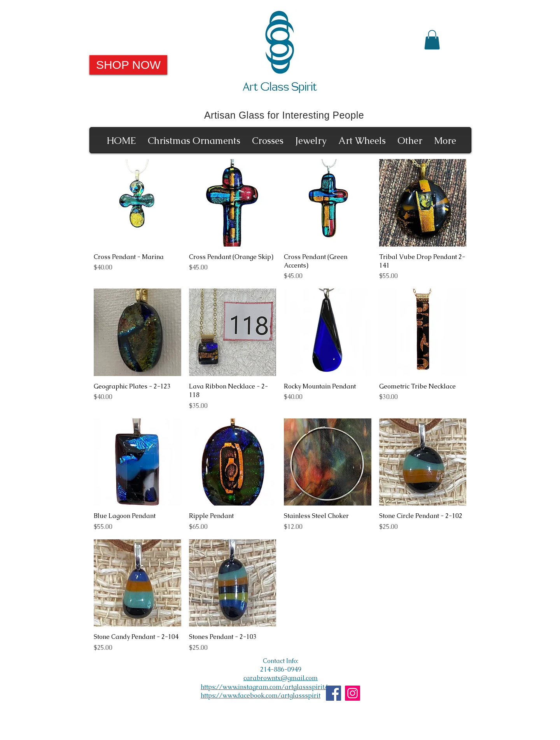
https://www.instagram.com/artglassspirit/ (264, 687)
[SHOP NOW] (128, 65)
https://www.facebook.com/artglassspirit (261, 695)
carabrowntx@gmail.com (281, 678)
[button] (432, 40)
